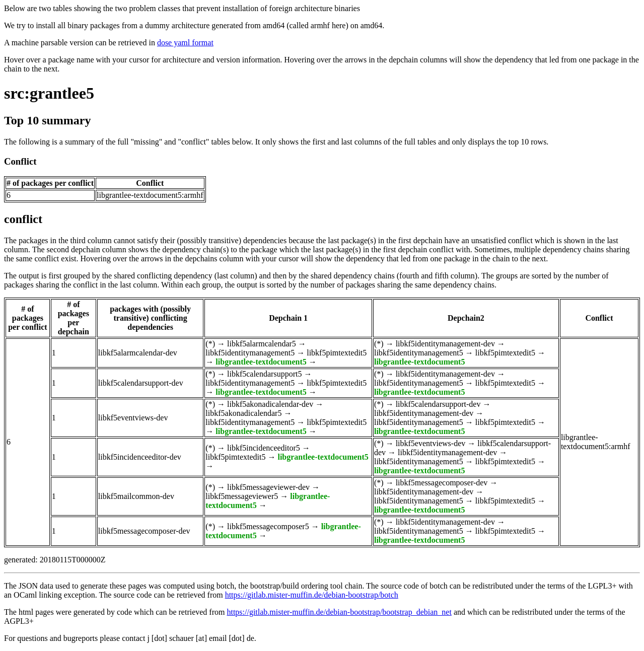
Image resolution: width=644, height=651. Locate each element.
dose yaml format (185, 43)
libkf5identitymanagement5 (250, 353)
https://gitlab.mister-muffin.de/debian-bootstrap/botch (312, 595)
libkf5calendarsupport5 (264, 374)
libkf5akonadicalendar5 (243, 413)
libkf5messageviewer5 (242, 496)
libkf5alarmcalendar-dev (138, 353)
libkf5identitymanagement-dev (445, 344)
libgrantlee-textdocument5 (261, 362)
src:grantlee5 (49, 93)
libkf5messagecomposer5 (268, 526)
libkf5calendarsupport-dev (141, 383)
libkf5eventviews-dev (133, 418)
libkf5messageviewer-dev (268, 487)
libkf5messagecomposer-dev (442, 483)
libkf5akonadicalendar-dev (270, 404)
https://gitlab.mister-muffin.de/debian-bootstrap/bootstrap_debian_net (339, 612)
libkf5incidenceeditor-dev (140, 457)
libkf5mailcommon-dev (136, 496)
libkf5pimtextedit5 (337, 353)
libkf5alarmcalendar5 (262, 344)
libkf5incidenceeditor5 (264, 448)
